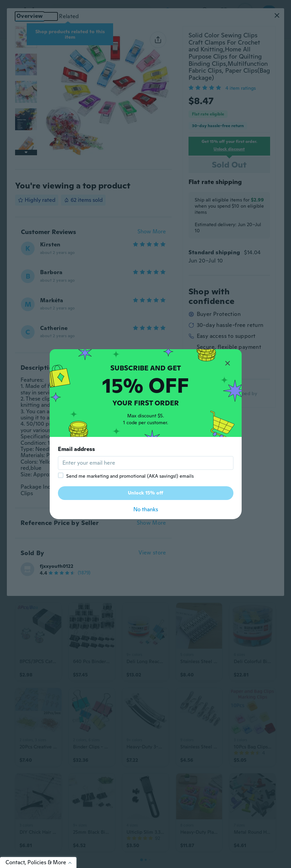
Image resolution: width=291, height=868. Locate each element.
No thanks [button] (146, 509)
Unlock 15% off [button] (145, 493)
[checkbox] (61, 475)
